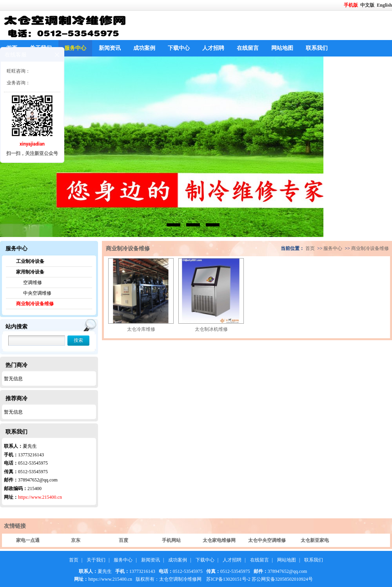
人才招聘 (213, 48)
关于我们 (96, 560)
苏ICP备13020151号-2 (228, 579)
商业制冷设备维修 (35, 304)
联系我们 (317, 48)
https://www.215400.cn (40, 497)
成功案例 (144, 48)
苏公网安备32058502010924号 (282, 579)
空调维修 (33, 283)
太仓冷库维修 (141, 329)
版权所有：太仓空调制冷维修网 (169, 579)
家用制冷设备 (30, 272)
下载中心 (179, 48)
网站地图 (282, 48)
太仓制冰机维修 (211, 329)
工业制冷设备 (30, 261)
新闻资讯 (110, 48)
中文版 (368, 5)
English (384, 5)
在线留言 (248, 48)
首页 (310, 248)
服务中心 (75, 48)
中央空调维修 (37, 293)
